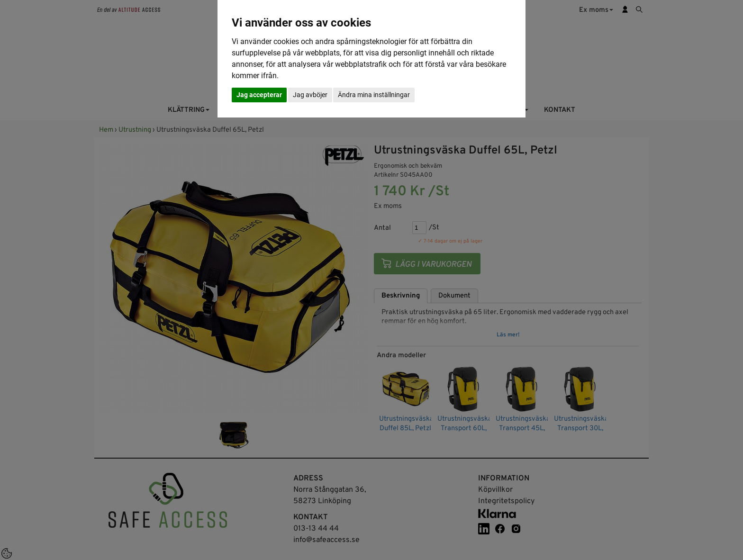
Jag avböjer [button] (310, 95)
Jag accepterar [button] (259, 95)
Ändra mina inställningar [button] (374, 95)
